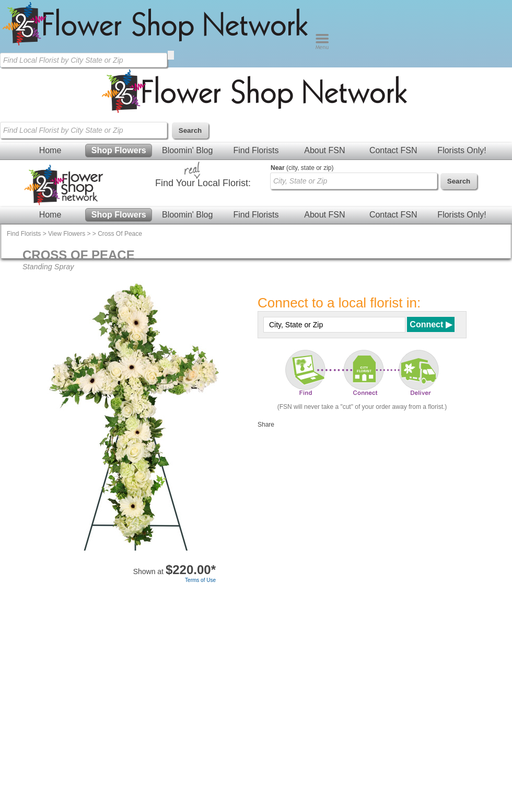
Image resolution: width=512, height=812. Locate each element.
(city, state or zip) (302, 168)
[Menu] (322, 47)
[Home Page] (158, 47)
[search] (171, 55)
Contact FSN (393, 150)
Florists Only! (462, 150)
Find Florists (256, 150)
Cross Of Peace (120, 234)
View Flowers (67, 234)
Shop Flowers (119, 150)
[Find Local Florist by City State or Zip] (84, 60)
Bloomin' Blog (187, 150)
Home (50, 150)
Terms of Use (200, 580)
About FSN (324, 150)
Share (266, 425)
